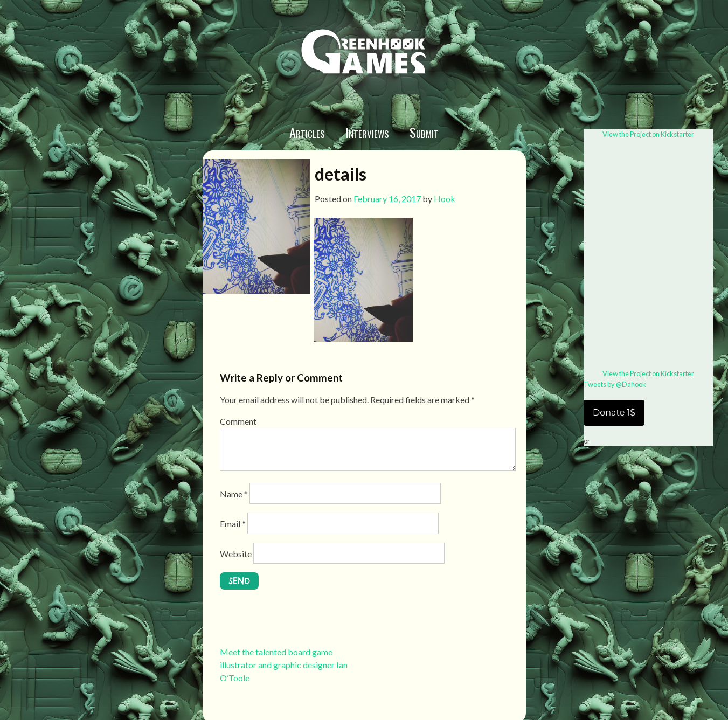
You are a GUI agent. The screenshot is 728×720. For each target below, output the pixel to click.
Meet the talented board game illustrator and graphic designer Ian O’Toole (284, 665)
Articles (307, 132)
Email (233, 524)
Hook (445, 199)
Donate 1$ (614, 413)
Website (236, 554)
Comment (238, 421)
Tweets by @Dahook (615, 384)
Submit (424, 132)
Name (234, 494)
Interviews (367, 132)
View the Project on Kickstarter (648, 134)
